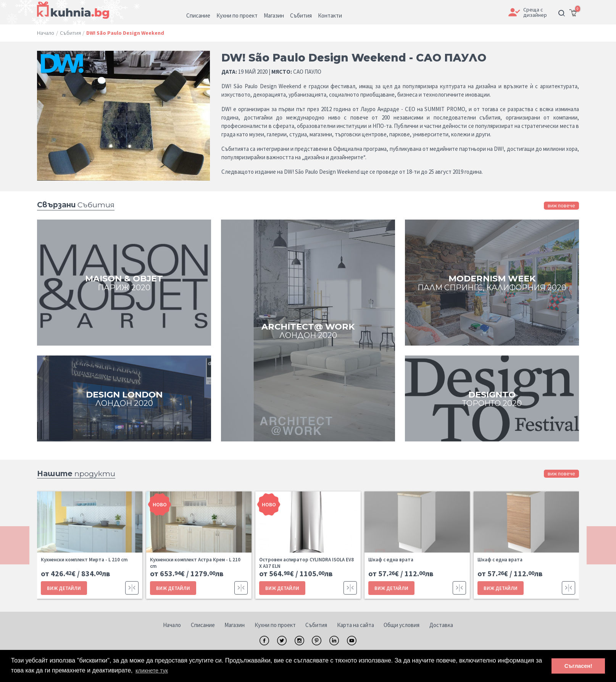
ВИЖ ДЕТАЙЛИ (62, 587)
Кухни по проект (275, 624)
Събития (316, 624)
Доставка (441, 624)
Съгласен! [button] (578, 666)
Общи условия (402, 624)
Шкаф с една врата (391, 560)
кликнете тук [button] (153, 670)
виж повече (561, 205)
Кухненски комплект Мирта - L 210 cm (84, 560)
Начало (172, 624)
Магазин (235, 624)
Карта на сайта (356, 624)
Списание (203, 624)
